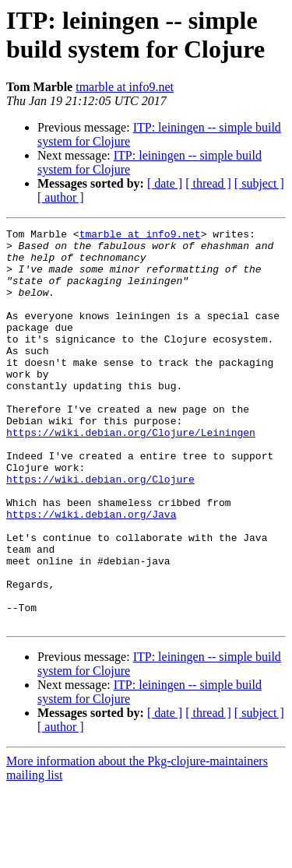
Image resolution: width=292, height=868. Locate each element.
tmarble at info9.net (125, 87)
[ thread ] (208, 183)
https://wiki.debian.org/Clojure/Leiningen (131, 474)
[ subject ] (259, 183)
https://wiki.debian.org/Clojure (100, 530)
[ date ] (165, 183)
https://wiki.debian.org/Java (91, 572)
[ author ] (61, 197)
